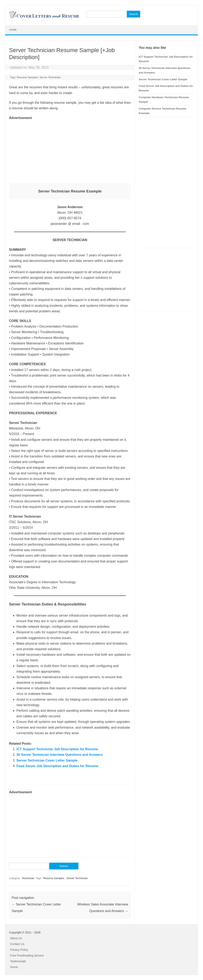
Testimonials (18, 961)
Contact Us (17, 944)
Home (13, 30)
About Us (16, 938)
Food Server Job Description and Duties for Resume (57, 766)
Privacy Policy (19, 950)
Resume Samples (27, 77)
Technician (28, 878)
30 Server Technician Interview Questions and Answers (60, 755)
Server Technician (50, 77)
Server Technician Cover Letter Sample (47, 760)
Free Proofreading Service (27, 955)
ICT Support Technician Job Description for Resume (57, 749)
